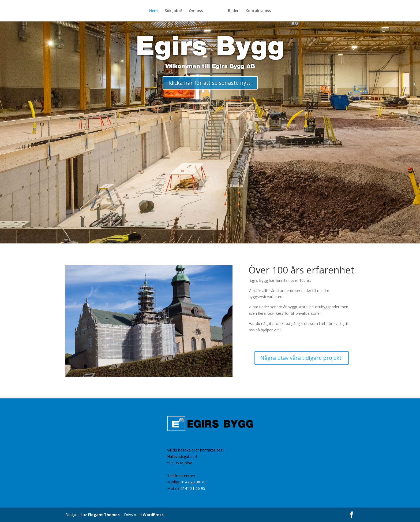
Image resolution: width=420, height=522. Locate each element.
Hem (153, 11)
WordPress (153, 515)
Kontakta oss (258, 11)
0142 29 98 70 (193, 482)
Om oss (196, 11)
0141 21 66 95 (193, 488)
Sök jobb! (173, 11)
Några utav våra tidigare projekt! (302, 358)
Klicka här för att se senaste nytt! (210, 83)
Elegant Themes (104, 515)
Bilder (233, 11)
